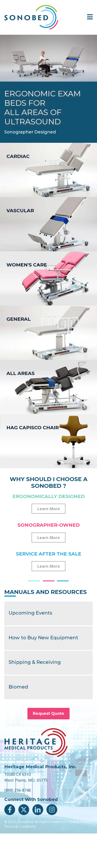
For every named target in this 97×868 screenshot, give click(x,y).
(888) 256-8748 (17, 790)
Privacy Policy (79, 822)
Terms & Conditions (20, 826)
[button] (48, 509)
